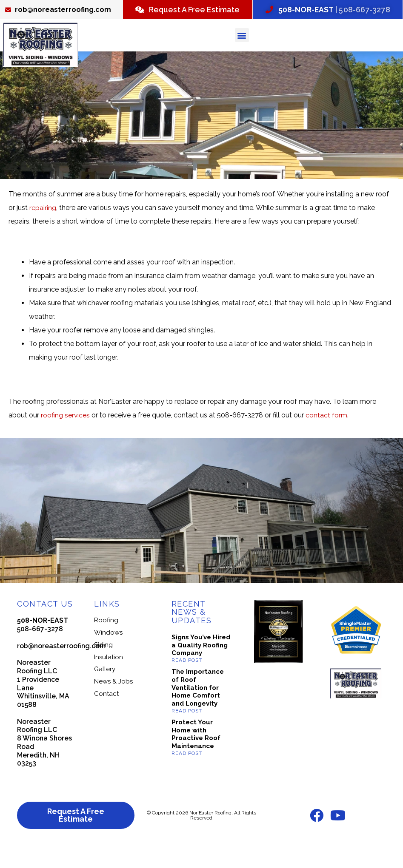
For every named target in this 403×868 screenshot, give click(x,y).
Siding (103, 665)
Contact (106, 714)
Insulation (109, 677)
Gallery (105, 689)
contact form (327, 435)
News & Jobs (113, 702)
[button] (242, 55)
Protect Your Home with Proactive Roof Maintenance (196, 755)
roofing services (66, 435)
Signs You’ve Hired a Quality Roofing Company (201, 666)
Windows (108, 653)
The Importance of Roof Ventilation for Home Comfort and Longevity (198, 708)
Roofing (106, 641)
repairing (43, 228)
